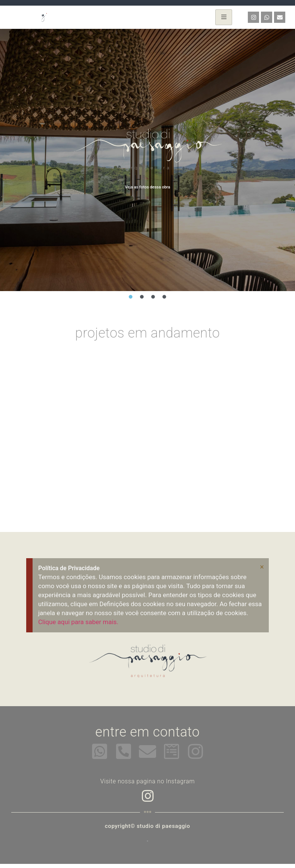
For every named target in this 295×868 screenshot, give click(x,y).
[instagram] (195, 751)
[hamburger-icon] (224, 17)
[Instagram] (147, 795)
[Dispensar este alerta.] (262, 567)
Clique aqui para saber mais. (78, 622)
